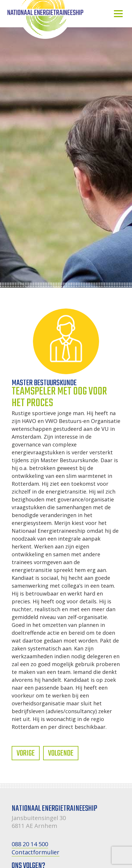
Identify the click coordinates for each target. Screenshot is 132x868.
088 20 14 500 (30, 844)
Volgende (61, 753)
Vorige (26, 753)
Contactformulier (36, 852)
